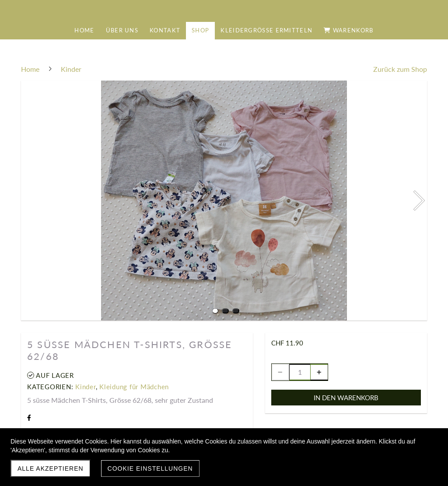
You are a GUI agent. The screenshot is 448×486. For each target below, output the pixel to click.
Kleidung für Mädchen (134, 387)
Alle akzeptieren (51, 468)
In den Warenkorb (346, 398)
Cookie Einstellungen (150, 468)
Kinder (86, 387)
